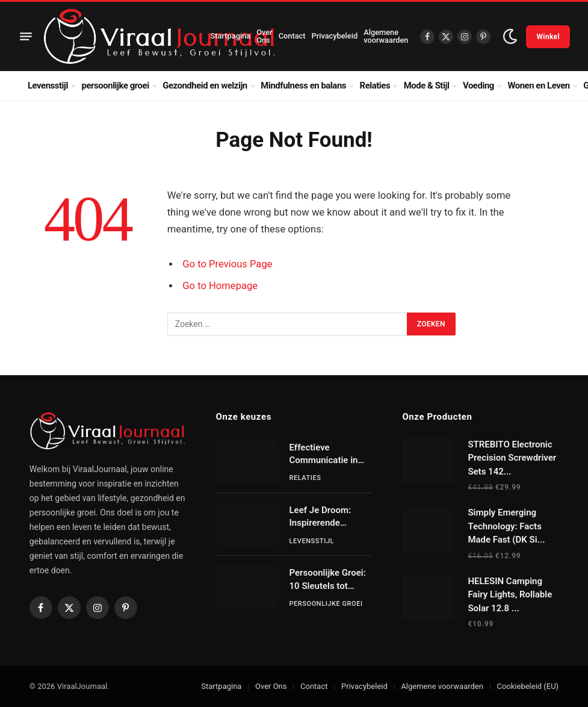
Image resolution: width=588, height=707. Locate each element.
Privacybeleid (334, 36)
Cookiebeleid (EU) (528, 686)
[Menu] (26, 37)
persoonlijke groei (116, 86)
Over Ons (264, 36)
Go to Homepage (220, 286)
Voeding (478, 86)
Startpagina (231, 36)
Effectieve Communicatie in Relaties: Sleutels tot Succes (324, 455)
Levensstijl (48, 86)
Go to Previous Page (227, 264)
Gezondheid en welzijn (205, 86)
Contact (292, 36)
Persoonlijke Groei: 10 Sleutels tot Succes (328, 580)
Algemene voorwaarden (386, 36)
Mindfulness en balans (303, 86)
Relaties (375, 86)
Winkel (548, 37)
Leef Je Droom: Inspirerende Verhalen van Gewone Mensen (323, 517)
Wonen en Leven (538, 86)
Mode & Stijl (427, 86)
